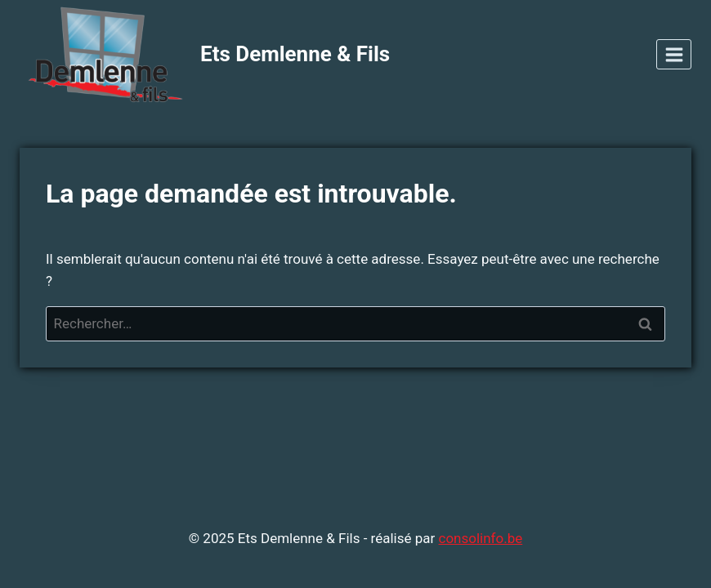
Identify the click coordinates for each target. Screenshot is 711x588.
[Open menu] (674, 54)
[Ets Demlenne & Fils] (205, 54)
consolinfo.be (480, 538)
